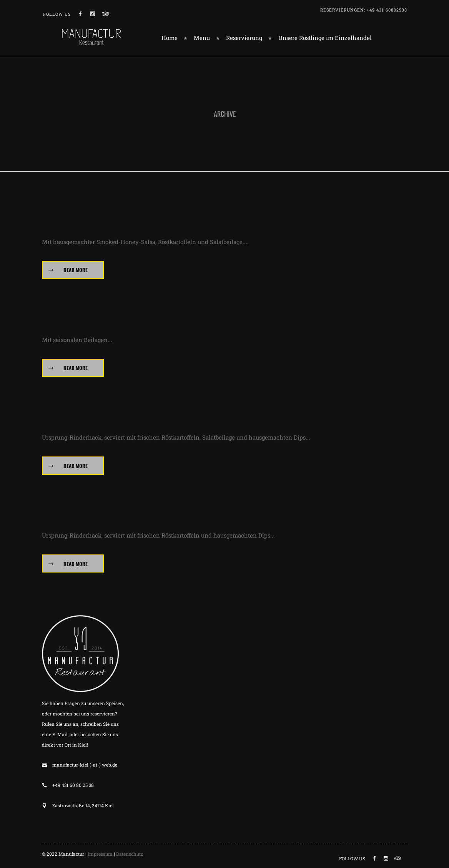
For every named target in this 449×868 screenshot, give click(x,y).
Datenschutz (130, 854)
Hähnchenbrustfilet (98, 322)
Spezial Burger (82, 517)
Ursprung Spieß (84, 419)
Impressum (100, 854)
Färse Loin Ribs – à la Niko (111, 224)
